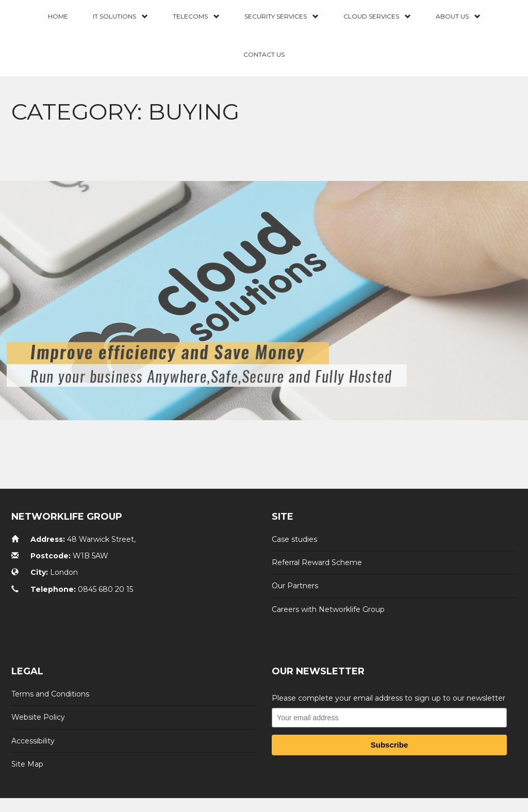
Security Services (282, 17)
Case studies (294, 539)
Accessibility (33, 741)
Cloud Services (377, 17)
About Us (458, 17)
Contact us (264, 54)
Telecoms (196, 17)
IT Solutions (120, 17)
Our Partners (295, 586)
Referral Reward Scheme (317, 562)
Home (58, 16)
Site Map (27, 764)
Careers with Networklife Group (328, 609)
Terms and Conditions (50, 694)
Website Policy (38, 717)
